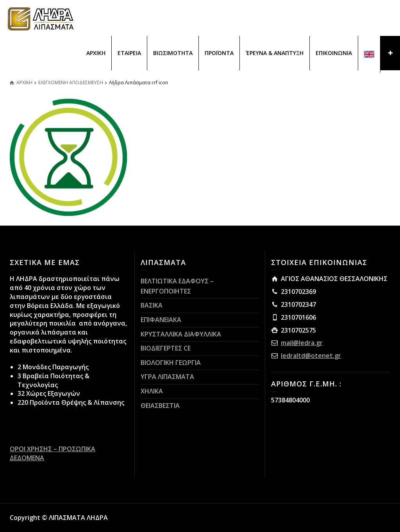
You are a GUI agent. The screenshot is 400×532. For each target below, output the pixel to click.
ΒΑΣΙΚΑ (152, 305)
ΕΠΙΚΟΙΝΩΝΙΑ (334, 53)
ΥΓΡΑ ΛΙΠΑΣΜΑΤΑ (167, 377)
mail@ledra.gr (302, 343)
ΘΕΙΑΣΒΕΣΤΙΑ (160, 406)
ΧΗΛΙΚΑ (152, 391)
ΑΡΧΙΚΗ (96, 53)
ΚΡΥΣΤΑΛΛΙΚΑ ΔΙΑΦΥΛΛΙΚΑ (181, 334)
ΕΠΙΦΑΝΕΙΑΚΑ (161, 320)
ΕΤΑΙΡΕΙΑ (129, 53)
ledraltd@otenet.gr (311, 356)
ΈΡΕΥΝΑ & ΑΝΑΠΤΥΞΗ (275, 53)
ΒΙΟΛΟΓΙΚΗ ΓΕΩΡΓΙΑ (171, 363)
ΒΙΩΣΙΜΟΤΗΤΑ (173, 53)
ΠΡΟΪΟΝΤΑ (219, 53)
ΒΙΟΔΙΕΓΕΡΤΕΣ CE (166, 348)
